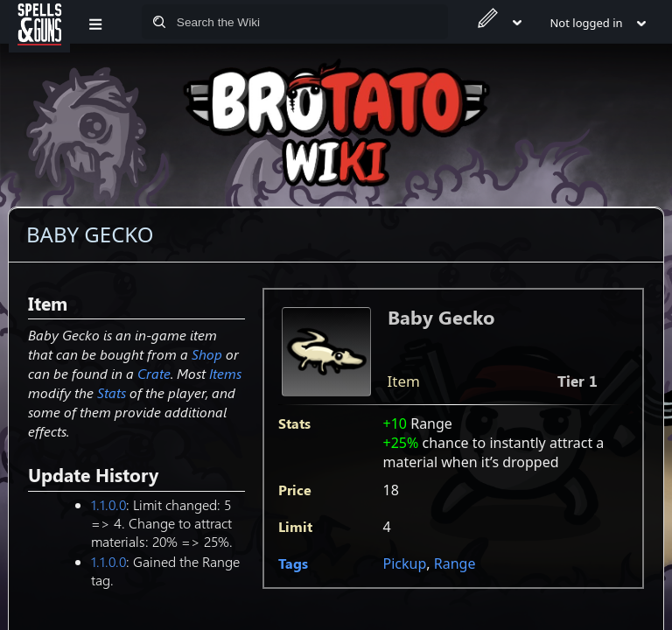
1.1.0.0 (108, 504)
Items (225, 373)
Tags (293, 563)
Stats (112, 392)
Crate (154, 373)
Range (455, 563)
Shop (207, 354)
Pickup (405, 563)
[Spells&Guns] (39, 22)
